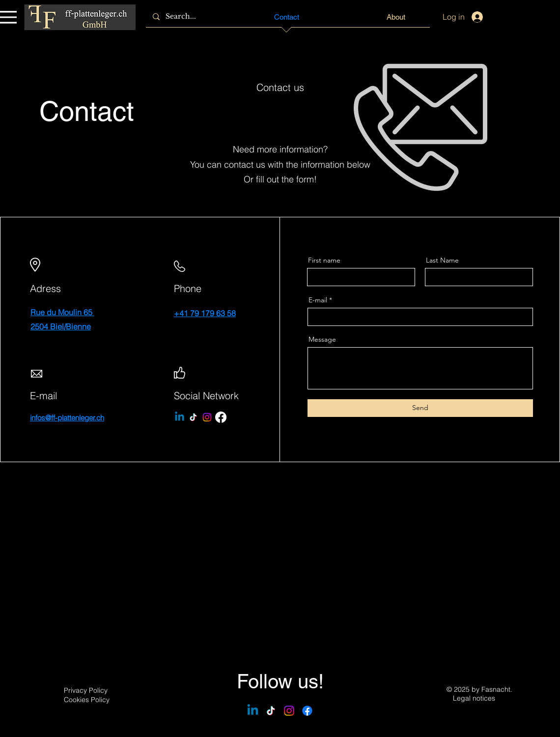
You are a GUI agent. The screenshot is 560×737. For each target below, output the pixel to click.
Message (322, 339)
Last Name (442, 260)
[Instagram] (207, 417)
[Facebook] (221, 417)
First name (324, 260)
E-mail (318, 300)
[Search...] (188, 17)
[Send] (420, 408)
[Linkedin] (180, 417)
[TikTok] (193, 417)
